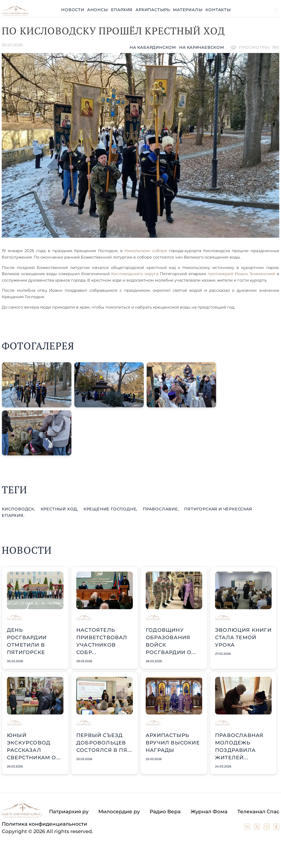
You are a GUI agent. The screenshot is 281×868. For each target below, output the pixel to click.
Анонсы (98, 10)
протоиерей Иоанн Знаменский (242, 274)
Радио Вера (165, 812)
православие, (161, 509)
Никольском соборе (145, 251)
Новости (73, 10)
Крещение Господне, (111, 509)
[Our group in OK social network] (276, 828)
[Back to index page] (15, 14)
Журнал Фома (209, 812)
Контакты (218, 10)
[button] (37, 385)
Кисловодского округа (135, 274)
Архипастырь (153, 10)
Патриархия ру (69, 812)
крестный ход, (60, 509)
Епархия (122, 10)
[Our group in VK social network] (248, 828)
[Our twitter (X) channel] (258, 828)
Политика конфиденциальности (44, 824)
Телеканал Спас (258, 812)
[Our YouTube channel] (267, 828)
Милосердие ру (119, 812)
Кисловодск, (19, 509)
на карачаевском (202, 47)
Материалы (188, 10)
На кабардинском (153, 47)
